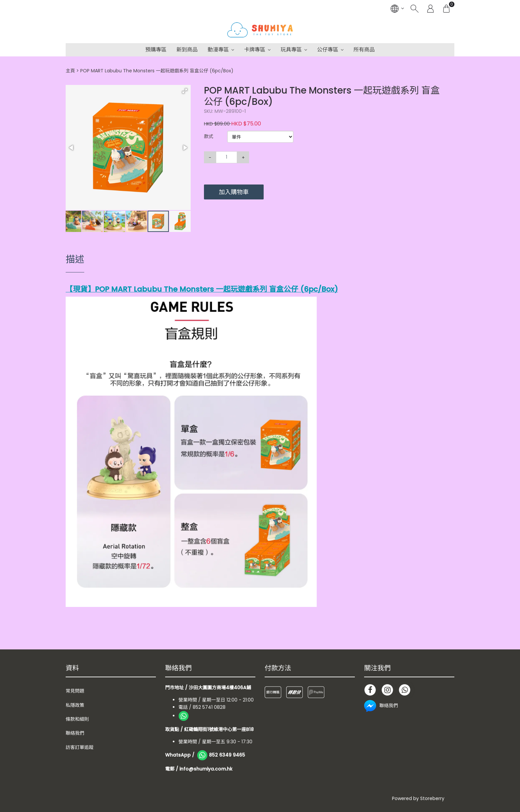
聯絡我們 (75, 733)
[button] (185, 91)
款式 (209, 136)
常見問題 (75, 691)
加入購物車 (234, 192)
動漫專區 (218, 50)
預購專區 (156, 50)
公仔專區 (328, 50)
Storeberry (432, 798)
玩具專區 (291, 50)
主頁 (70, 71)
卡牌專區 (255, 50)
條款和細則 (77, 719)
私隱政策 (75, 705)
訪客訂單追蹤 (80, 747)
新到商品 (187, 50)
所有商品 (364, 50)
